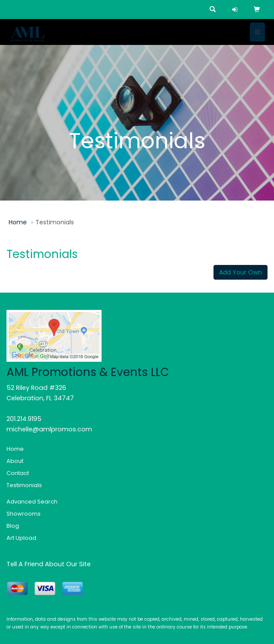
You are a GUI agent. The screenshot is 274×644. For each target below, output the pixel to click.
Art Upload (21, 538)
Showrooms (24, 514)
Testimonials (24, 485)
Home (18, 222)
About (15, 461)
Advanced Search (32, 502)
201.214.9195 (24, 419)
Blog (13, 526)
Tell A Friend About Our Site (49, 564)
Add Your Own (241, 272)
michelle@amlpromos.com (49, 429)
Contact (18, 473)
